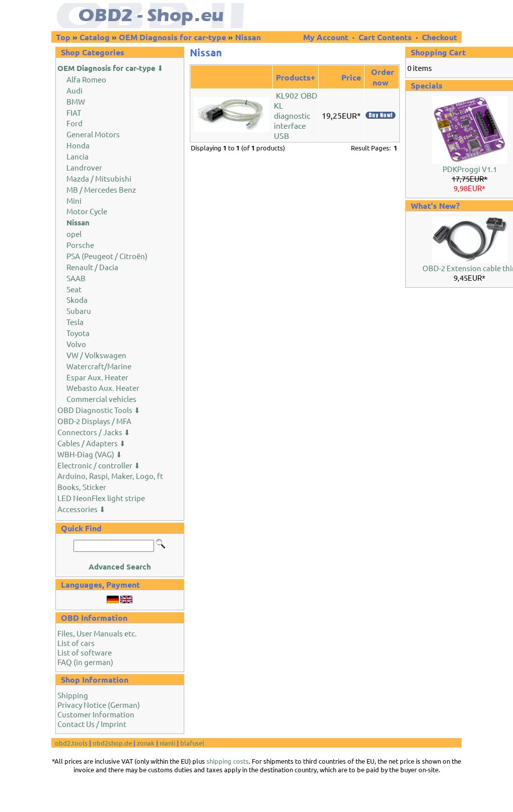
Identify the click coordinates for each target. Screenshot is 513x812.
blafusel (192, 743)
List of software (85, 652)
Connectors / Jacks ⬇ (94, 432)
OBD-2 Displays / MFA (94, 421)
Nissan (248, 37)
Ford (75, 123)
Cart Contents (385, 37)
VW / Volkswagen (96, 355)
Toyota (78, 333)
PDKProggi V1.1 (470, 169)
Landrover (84, 167)
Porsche (80, 245)
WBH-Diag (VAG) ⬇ (90, 454)
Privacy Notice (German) (99, 705)
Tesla (75, 322)
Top (63, 37)
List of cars (76, 643)
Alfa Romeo (86, 79)
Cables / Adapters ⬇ (92, 443)
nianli (167, 743)
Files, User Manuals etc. (97, 633)
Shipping (73, 695)
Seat (74, 289)
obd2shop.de (112, 743)
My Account (327, 37)
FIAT (74, 112)
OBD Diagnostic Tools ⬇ (99, 410)
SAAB (76, 278)
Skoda (77, 300)
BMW (76, 101)
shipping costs (228, 761)
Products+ (296, 77)
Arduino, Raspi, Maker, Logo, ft (110, 476)
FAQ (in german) (85, 662)
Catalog (95, 37)
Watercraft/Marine (99, 366)
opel (74, 234)
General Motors (93, 134)
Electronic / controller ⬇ (99, 465)
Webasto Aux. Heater (103, 388)
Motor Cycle (87, 211)
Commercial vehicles (101, 399)
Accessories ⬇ (82, 509)
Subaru (79, 311)
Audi (75, 90)
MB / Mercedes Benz (101, 189)
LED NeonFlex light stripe (101, 498)
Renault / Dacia (92, 267)
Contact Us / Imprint (92, 724)
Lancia (78, 156)
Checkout (439, 37)
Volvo (76, 344)
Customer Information (96, 714)
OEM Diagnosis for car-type (172, 37)
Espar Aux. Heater (97, 377)
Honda (78, 145)
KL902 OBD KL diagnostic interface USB (296, 115)
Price (351, 77)
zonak (146, 743)
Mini (74, 200)
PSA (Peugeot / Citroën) (107, 256)
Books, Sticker (82, 487)
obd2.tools (71, 743)
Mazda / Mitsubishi (99, 178)
